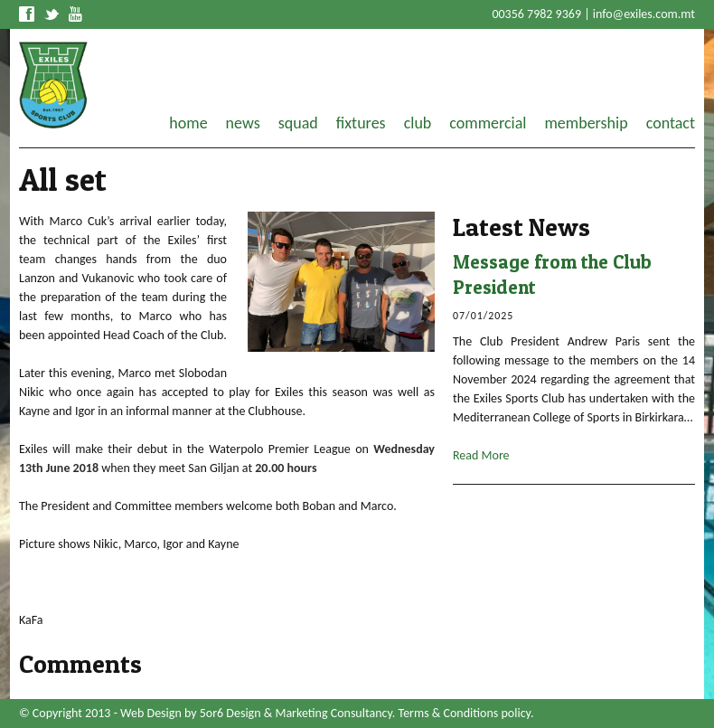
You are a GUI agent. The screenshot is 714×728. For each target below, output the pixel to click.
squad (298, 123)
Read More (481, 455)
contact (671, 123)
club (418, 123)
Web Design (151, 713)
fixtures (361, 123)
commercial (488, 123)
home (188, 123)
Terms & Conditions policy (465, 713)
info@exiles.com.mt (644, 14)
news (243, 123)
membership (586, 123)
